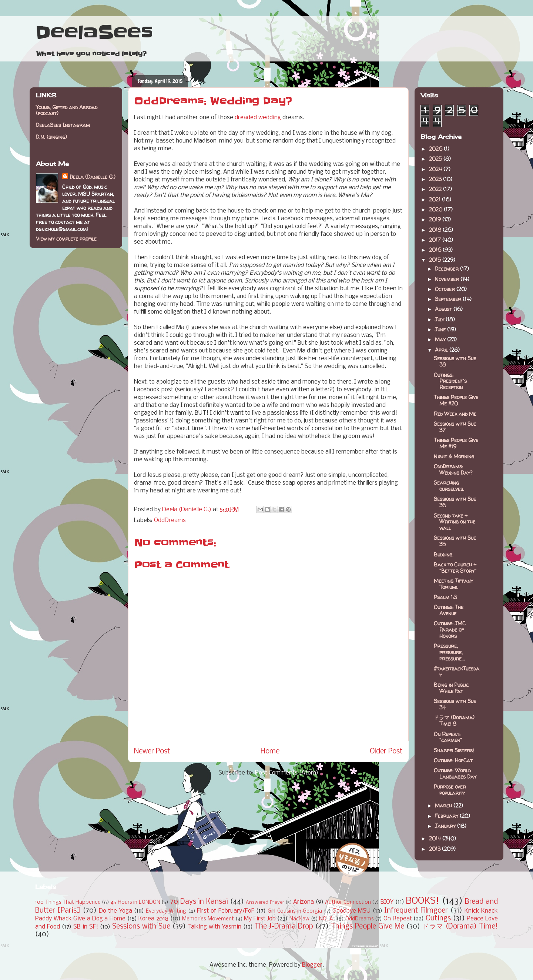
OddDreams (170, 520)
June (441, 329)
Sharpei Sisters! (454, 750)
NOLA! (327, 919)
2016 (436, 250)
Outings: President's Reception (450, 381)
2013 (435, 849)
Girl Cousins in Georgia (295, 911)
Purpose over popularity (450, 790)
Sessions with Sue (141, 927)
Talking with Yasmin (215, 927)
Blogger (312, 965)
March (444, 805)
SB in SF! (86, 927)
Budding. (444, 554)
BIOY (387, 902)
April (442, 350)
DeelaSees (94, 33)
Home (270, 752)
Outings (438, 919)
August (444, 309)
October (446, 289)
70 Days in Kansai (199, 902)
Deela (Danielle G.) (93, 177)
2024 (436, 169)
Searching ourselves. (449, 486)
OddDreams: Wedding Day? (453, 469)
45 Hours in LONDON (135, 902)
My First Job (260, 919)
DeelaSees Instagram (63, 125)
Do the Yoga (115, 911)
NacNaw (299, 919)
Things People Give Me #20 (456, 400)
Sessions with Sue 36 (455, 502)
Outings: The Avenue (449, 610)
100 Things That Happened (68, 902)
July (440, 319)
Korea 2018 (153, 919)
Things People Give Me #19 (456, 443)
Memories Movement (208, 919)
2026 (436, 149)
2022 (436, 189)
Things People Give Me (368, 927)
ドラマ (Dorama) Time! (460, 927)
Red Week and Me (455, 414)
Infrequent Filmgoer (416, 911)
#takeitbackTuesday (457, 672)
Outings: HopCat (453, 760)
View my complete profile (66, 239)
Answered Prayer (265, 902)
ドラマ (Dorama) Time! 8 (454, 720)
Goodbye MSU (351, 911)
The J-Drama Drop (284, 927)
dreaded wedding (258, 118)
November (448, 279)
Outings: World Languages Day (455, 773)
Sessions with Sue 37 (455, 427)
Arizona (304, 902)
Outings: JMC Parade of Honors (450, 630)
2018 (436, 230)
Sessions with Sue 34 (455, 704)
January (446, 826)
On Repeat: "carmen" (448, 737)
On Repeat (398, 919)
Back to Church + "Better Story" (455, 568)
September (449, 299)
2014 (436, 838)
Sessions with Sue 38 (455, 361)
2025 (436, 159)
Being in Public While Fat (451, 688)
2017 (436, 240)
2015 (436, 260)
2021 (435, 199)
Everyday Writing (166, 911)
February (447, 816)
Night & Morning (454, 456)
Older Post (386, 752)
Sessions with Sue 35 (455, 541)
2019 (436, 219)
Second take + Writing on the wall (455, 522)
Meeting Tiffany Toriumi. (453, 584)
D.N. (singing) (51, 137)
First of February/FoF (226, 911)
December (447, 269)
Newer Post (152, 752)
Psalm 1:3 (445, 597)
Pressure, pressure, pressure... (449, 652)
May (441, 339)
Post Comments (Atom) (287, 773)
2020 (436, 209)
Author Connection (348, 902)
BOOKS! (423, 901)
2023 (436, 179)
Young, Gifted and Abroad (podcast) (67, 110)
